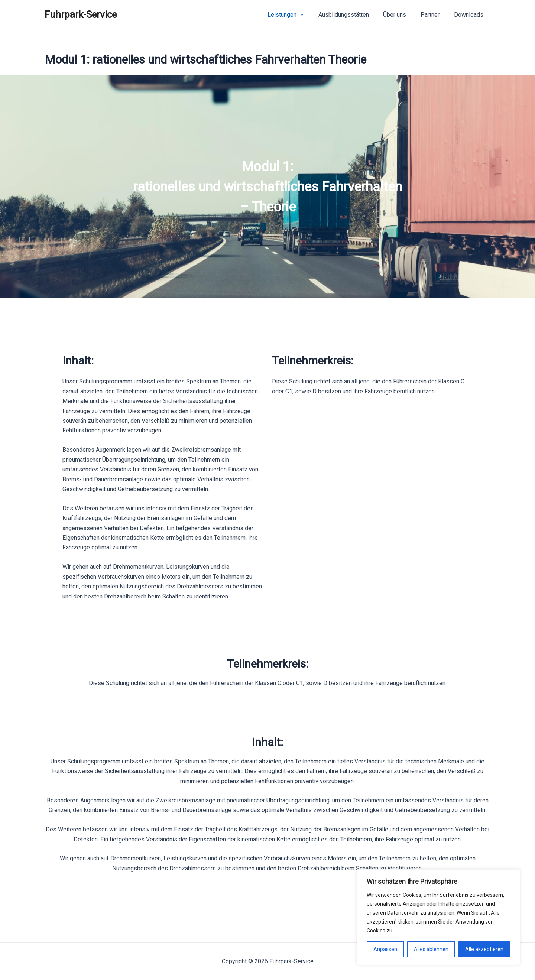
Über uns (401, 15)
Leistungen (297, 15)
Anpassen (385, 949)
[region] (267, 187)
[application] (311, 15)
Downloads (470, 15)
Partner (434, 15)
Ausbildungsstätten (352, 15)
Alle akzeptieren (484, 949)
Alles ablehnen (431, 949)
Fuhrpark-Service (81, 14)
